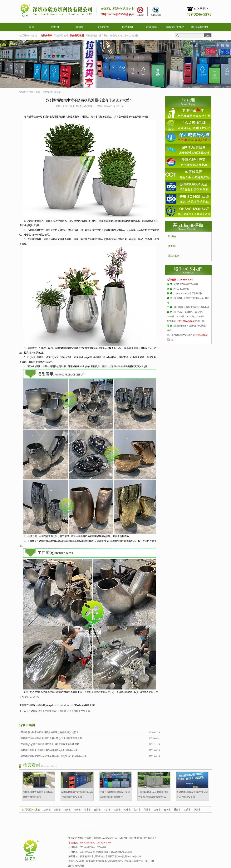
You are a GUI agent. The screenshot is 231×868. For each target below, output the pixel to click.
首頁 (31, 27)
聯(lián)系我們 (199, 27)
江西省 (117, 810)
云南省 (167, 810)
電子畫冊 (195, 825)
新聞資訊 (151, 27)
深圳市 (58, 92)
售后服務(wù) (169, 825)
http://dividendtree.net (62, 705)
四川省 (107, 810)
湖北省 (87, 810)
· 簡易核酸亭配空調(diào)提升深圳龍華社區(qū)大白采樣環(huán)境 (53, 756)
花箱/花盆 (103, 27)
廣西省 (57, 810)
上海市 (157, 810)
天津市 (147, 810)
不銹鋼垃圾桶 (61, 36)
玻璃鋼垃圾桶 (107, 825)
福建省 (127, 810)
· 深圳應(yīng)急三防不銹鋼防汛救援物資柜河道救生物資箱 (49, 744)
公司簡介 (144, 825)
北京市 (137, 810)
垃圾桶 (55, 27)
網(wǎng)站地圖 (76, 866)
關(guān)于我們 (175, 27)
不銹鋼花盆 (91, 36)
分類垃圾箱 (116, 36)
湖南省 (77, 810)
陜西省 (197, 810)
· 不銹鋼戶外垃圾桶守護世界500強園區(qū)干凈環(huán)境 (49, 750)
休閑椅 (79, 27)
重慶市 (177, 810)
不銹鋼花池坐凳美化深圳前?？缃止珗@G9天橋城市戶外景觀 (59, 711)
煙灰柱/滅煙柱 (131, 36)
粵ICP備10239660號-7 (145, 838)
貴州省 (97, 810)
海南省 (67, 810)
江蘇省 (187, 810)
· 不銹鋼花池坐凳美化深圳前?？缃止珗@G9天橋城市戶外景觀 (51, 738)
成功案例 (127, 27)
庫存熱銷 (104, 36)
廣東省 (47, 810)
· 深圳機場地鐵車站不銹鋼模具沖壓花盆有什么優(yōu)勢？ (49, 732)
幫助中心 (155, 825)
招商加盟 (183, 825)
